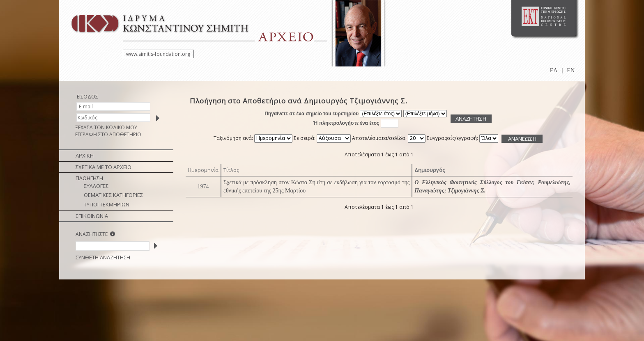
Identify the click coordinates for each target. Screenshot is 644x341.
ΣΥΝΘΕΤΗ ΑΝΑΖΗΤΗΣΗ (103, 257)
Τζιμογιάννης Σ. (467, 191)
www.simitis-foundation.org (158, 54)
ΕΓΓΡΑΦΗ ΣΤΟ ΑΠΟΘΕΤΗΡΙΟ (108, 134)
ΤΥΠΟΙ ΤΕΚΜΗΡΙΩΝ (107, 204)
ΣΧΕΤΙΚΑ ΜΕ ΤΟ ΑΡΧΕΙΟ (103, 167)
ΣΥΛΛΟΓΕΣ (96, 186)
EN (571, 70)
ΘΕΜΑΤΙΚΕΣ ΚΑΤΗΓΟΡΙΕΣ (113, 195)
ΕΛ (554, 70)
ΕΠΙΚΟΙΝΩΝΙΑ (92, 216)
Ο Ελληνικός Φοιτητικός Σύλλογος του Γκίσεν (474, 182)
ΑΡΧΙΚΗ (85, 156)
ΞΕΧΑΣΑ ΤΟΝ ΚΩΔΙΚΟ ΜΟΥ (106, 127)
